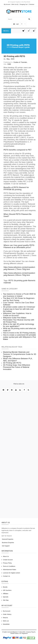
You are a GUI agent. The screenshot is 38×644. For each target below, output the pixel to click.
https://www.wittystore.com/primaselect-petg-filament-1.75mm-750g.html (20, 268)
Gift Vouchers (7, 590)
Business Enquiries (8, 543)
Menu (6, 31)
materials (7, 283)
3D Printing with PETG (12, 363)
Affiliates (6, 594)
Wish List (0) (15, 4)
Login (16, 24)
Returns (5, 618)
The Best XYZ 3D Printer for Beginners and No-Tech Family (19, 299)
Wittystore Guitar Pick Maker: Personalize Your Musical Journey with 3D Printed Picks (19, 320)
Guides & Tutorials (20, 62)
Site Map (6, 600)
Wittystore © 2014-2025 (19, 632)
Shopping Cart (24, 4)
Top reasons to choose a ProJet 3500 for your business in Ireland (19, 295)
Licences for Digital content (11, 573)
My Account (7, 4)
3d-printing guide (21, 281)
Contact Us (6, 576)
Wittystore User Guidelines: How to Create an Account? (17, 314)
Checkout (32, 4)
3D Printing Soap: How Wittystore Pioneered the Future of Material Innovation (17, 367)
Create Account (8, 560)
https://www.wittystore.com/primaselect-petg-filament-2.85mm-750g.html (20, 274)
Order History (7, 614)
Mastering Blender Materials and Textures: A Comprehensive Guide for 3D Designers (20, 354)
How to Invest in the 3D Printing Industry (19, 333)
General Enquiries (7, 539)
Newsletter (6, 624)
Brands (5, 587)
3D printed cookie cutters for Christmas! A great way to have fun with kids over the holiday (19, 309)
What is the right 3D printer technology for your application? (19, 325)
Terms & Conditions (9, 566)
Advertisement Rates (10, 570)
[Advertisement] (19, 456)
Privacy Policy (7, 563)
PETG (11, 281)
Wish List (6, 621)
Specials (6, 597)
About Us (6, 556)
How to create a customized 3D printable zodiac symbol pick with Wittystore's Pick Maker (20, 337)
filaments (32, 281)
